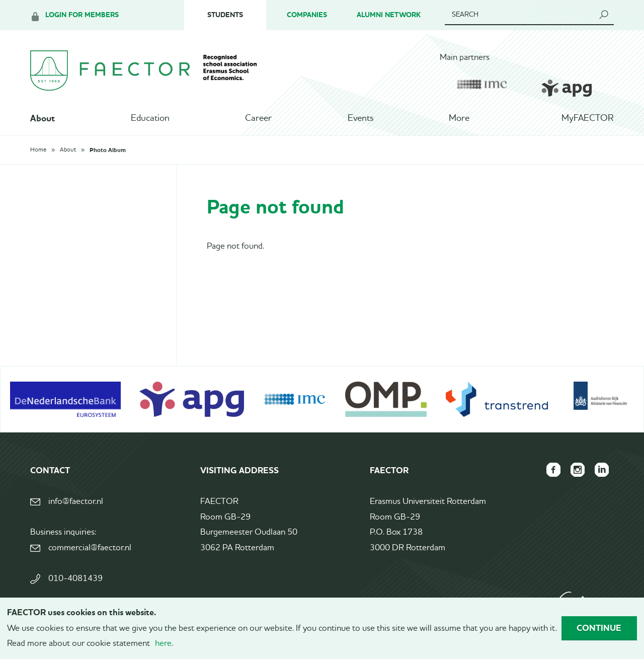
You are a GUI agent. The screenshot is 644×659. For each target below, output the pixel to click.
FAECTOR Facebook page (553, 470)
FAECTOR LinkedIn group (602, 470)
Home (38, 150)
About (43, 118)
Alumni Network (389, 15)
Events (360, 118)
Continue (599, 628)
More (459, 118)
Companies (307, 15)
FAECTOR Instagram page (578, 470)
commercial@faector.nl (90, 548)
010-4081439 (75, 579)
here (163, 644)
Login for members (82, 15)
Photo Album (108, 150)
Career (258, 118)
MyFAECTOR (588, 118)
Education (150, 118)
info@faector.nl (76, 502)
